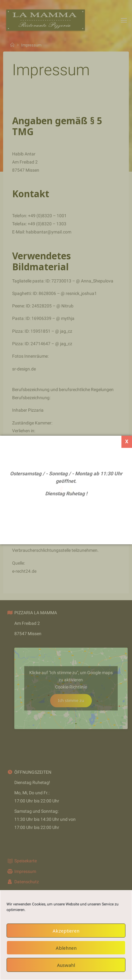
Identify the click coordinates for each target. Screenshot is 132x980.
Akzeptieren (66, 931)
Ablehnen (66, 948)
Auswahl (66, 965)
